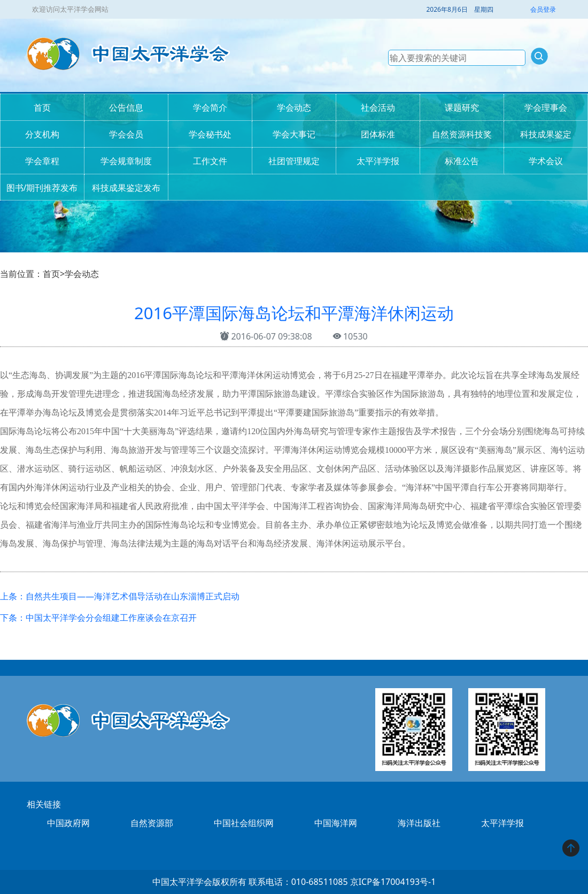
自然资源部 (152, 823)
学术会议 (546, 161)
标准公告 (462, 161)
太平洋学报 (378, 161)
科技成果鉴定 (546, 134)
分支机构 (42, 134)
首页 (42, 107)
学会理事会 (546, 107)
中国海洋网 (336, 823)
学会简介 (210, 107)
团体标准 (378, 134)
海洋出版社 (419, 823)
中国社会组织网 (244, 823)
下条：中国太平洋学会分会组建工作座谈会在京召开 (98, 618)
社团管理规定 (294, 161)
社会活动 (378, 107)
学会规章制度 (126, 161)
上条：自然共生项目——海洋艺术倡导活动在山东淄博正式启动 (120, 596)
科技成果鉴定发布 (126, 188)
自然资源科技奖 (462, 134)
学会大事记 (294, 134)
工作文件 (210, 161)
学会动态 (294, 107)
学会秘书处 (210, 134)
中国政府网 (68, 823)
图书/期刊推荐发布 (42, 188)
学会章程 (42, 161)
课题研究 (462, 107)
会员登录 (543, 9)
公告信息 (126, 107)
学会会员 (126, 134)
